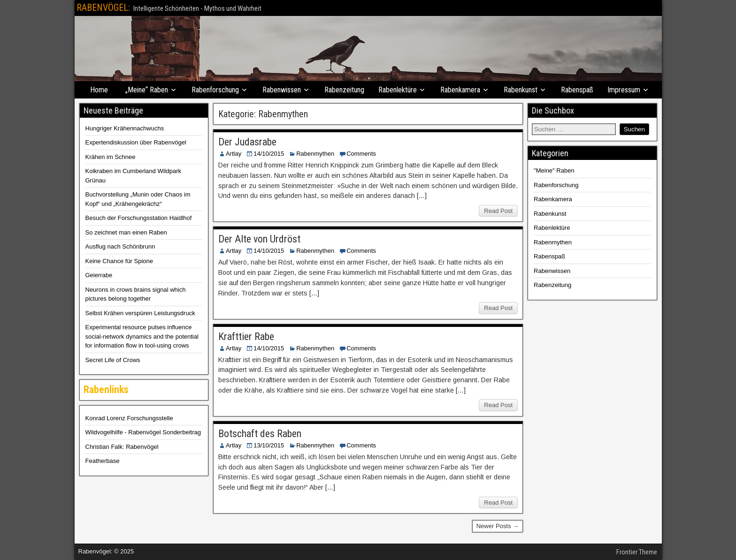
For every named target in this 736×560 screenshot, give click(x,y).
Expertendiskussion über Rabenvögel (136, 142)
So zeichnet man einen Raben (126, 232)
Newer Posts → (498, 526)
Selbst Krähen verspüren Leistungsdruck (140, 313)
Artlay (234, 154)
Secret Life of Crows (113, 360)
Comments (361, 154)
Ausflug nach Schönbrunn (120, 246)
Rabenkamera (460, 90)
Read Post (498, 211)
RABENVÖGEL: (103, 8)
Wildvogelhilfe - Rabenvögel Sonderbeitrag (143, 432)
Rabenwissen (282, 90)
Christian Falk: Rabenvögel (122, 447)
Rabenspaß (577, 90)
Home (99, 90)
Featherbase (103, 461)
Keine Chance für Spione (119, 261)
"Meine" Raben (554, 170)
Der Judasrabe (247, 142)
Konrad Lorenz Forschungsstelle (129, 418)
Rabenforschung (215, 90)
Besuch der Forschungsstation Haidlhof (139, 218)
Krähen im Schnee (111, 157)
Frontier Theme (637, 552)
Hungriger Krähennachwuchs (125, 128)
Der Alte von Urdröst (259, 239)
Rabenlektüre (398, 90)
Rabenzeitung (344, 90)
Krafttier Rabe (246, 337)
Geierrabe (99, 275)
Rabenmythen (315, 154)
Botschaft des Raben (260, 434)
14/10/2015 (269, 154)
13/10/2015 (269, 445)
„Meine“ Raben (147, 90)
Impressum (624, 90)
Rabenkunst (521, 90)
